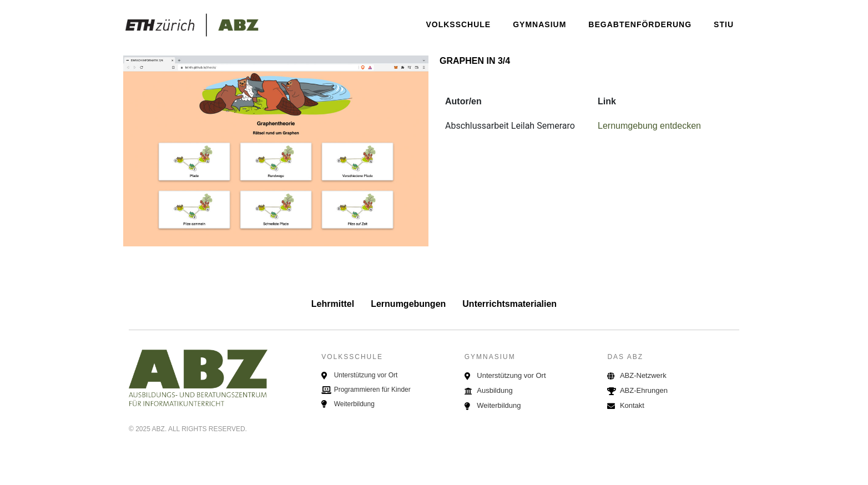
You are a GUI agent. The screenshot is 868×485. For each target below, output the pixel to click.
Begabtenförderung (640, 24)
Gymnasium (539, 24)
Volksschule (458, 24)
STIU (724, 24)
